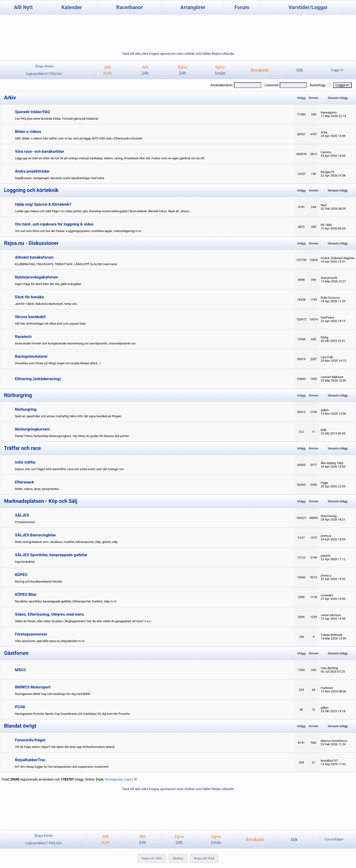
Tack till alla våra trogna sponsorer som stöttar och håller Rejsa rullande (178, 54)
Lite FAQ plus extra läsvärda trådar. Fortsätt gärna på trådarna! (57, 119)
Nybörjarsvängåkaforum (37, 277)
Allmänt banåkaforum (34, 257)
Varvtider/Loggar (308, 7)
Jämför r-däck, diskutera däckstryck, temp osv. (46, 304)
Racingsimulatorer (31, 356)
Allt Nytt (23, 7)
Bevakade (260, 70)
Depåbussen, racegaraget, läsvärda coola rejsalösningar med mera (60, 178)
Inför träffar (25, 462)
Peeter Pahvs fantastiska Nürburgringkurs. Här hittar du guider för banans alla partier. (72, 436)
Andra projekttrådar (32, 171)
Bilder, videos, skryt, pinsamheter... (38, 489)
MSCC (21, 670)
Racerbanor (129, 7)
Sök (300, 70)
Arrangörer (193, 7)
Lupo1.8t (131, 779)
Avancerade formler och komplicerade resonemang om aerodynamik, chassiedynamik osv (75, 343)
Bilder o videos (28, 132)
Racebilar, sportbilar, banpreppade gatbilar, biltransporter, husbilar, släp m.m (66, 601)
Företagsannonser (31, 634)
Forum (242, 7)
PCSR (20, 707)
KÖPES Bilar (26, 594)
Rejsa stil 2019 (204, 858)
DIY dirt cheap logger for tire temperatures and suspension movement (62, 767)
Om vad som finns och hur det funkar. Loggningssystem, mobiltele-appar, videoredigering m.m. (78, 231)
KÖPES (21, 575)
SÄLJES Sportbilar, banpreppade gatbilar (51, 555)
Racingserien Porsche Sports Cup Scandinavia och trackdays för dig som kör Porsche (72, 714)
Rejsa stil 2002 (152, 858)
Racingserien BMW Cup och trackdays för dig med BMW (53, 694)
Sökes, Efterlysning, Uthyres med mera (49, 614)
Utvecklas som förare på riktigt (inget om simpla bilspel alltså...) (58, 363)
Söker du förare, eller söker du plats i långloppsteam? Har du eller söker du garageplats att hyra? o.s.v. (83, 621)
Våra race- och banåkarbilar (40, 151)
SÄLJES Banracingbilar (35, 535)
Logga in (337, 70)
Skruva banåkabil (30, 317)
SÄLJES (22, 515)
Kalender (72, 7)
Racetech (23, 337)
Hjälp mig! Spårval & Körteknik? (43, 204)
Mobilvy (178, 858)
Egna (183, 70)
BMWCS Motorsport (33, 687)
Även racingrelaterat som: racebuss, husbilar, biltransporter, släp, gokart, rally (66, 542)
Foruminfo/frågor (30, 740)
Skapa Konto (45, 66)
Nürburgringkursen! (32, 429)
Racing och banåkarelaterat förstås (38, 582)
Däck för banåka (29, 297)
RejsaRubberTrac (30, 760)
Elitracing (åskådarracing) (38, 379)
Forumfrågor (334, 839)
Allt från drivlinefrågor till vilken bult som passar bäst (50, 324)
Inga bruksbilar (25, 562)
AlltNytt (108, 70)
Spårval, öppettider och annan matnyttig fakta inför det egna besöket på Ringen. (68, 416)
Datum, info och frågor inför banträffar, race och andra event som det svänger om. (70, 469)
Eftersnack (24, 482)
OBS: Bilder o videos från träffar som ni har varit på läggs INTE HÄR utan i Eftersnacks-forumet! (79, 138)
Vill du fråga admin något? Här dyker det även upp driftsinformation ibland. (65, 747)
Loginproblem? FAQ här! (44, 74)
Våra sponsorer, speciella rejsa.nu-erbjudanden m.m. (50, 641)
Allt (145, 70)
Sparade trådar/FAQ (32, 112)
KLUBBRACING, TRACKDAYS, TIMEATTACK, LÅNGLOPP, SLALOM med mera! (66, 264)
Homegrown (114, 779)
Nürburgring (26, 409)
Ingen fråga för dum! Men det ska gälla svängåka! (48, 284)
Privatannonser (25, 522)
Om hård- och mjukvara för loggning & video (54, 224)
